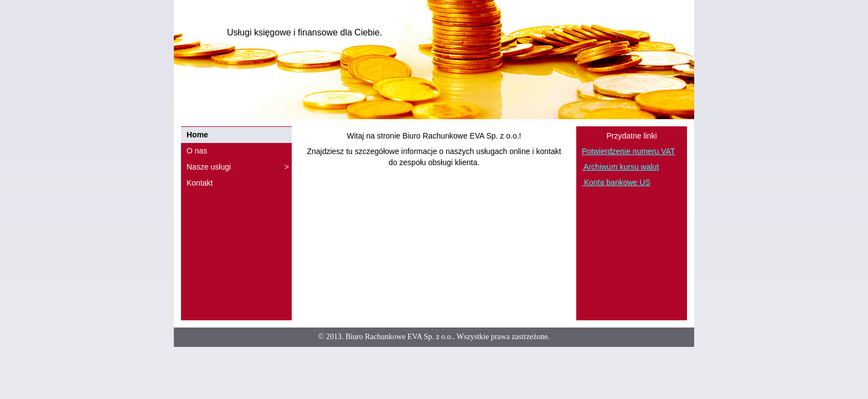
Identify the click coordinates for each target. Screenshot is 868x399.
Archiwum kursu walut (620, 167)
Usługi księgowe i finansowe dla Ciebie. (304, 32)
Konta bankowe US (616, 182)
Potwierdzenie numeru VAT (628, 151)
